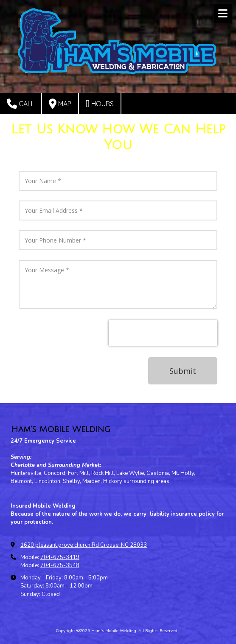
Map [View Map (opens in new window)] (60, 104)
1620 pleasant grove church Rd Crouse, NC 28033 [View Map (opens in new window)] (84, 545)
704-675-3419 (60, 557)
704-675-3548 (60, 565)
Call (21, 104)
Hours (100, 104)
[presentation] (163, 333)
